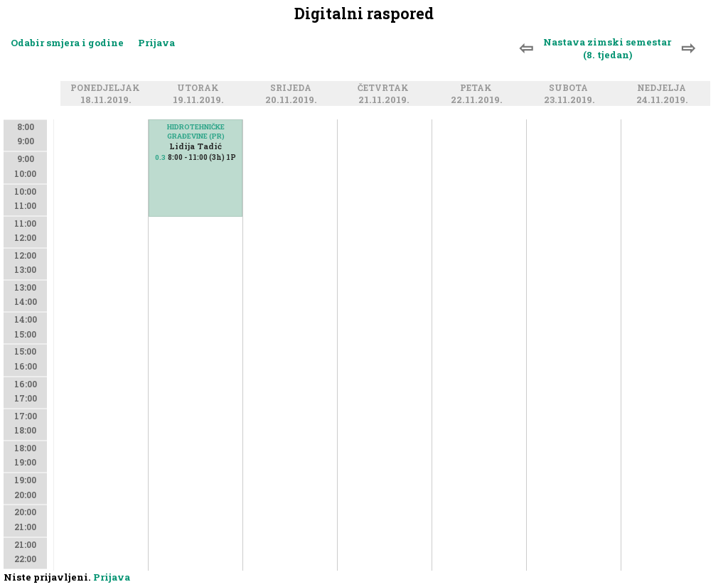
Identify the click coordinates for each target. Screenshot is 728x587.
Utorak (200, 88)
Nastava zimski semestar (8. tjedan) (607, 48)
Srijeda (293, 88)
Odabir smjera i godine (67, 43)
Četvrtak (385, 88)
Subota (571, 88)
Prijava (156, 43)
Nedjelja (664, 88)
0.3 (160, 157)
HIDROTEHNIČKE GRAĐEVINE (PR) (196, 131)
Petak (478, 88)
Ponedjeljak (107, 88)
